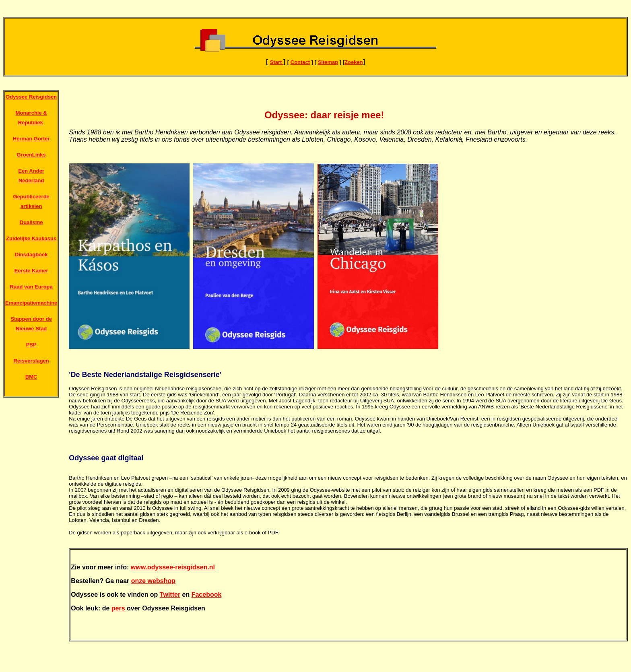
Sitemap (328, 62)
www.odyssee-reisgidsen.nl (173, 567)
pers (118, 608)
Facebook (207, 595)
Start (277, 62)
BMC (31, 377)
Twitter (170, 595)
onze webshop (153, 581)
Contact (300, 62)
